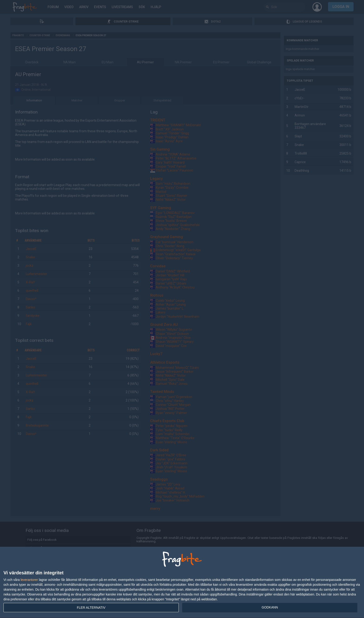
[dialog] (182, 582)
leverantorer (29, 580)
